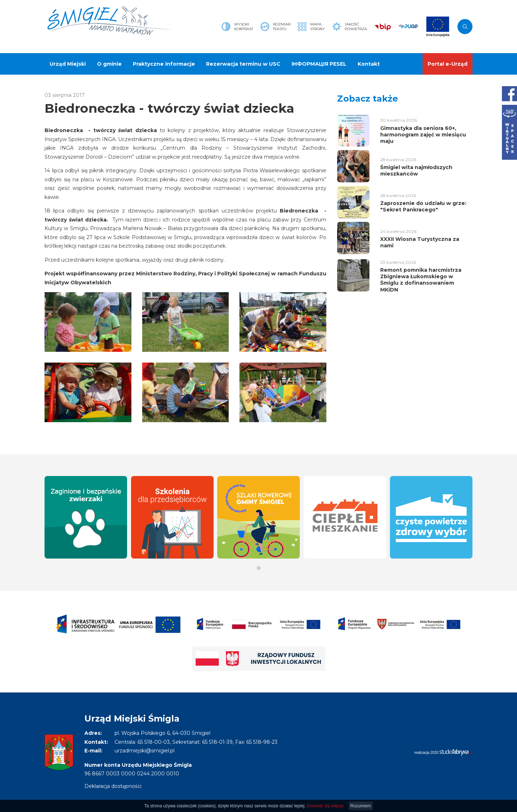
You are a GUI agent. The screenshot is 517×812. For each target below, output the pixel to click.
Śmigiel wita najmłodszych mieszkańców (416, 171)
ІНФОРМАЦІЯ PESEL (319, 64)
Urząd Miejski (68, 64)
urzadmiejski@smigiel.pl (145, 751)
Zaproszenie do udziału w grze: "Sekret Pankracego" (423, 206)
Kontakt (369, 64)
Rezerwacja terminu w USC (243, 64)
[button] (259, 568)
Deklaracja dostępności (113, 786)
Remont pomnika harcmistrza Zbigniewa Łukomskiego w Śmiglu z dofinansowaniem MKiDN (421, 280)
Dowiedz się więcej (325, 806)
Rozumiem (361, 806)
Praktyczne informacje (164, 64)
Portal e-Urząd (448, 64)
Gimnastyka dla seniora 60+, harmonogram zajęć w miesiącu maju (423, 135)
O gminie (109, 64)
